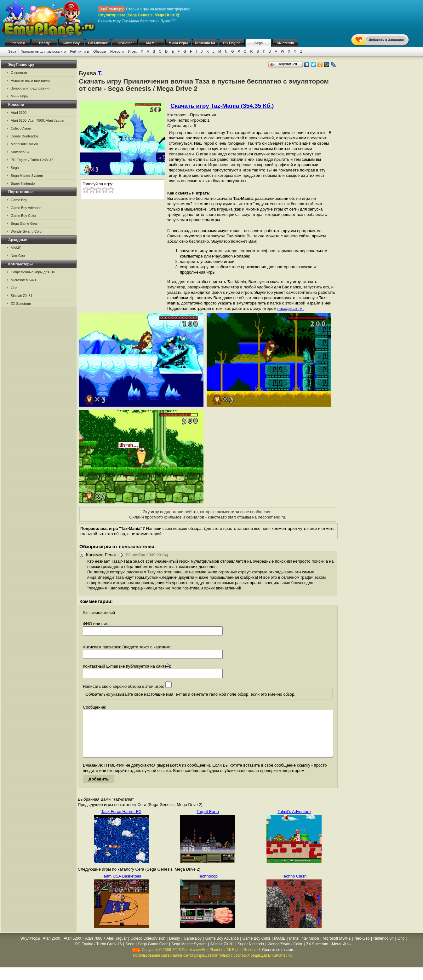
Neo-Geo (18, 256)
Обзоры (100, 51)
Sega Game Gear (24, 223)
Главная (18, 43)
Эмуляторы (30, 948)
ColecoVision (21, 128)
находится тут (291, 308)
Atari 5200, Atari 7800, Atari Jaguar (38, 120)
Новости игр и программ (30, 80)
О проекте (19, 72)
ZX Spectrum (21, 304)
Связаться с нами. (278, 959)
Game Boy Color (23, 216)
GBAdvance (98, 43)
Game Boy (71, 43)
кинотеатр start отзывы (229, 517)
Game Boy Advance (26, 208)
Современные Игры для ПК (33, 272)
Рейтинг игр (80, 51)
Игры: (133, 51)
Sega (259, 43)
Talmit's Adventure (294, 821)
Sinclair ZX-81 (22, 296)
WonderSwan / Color (27, 231)
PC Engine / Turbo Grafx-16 (32, 160)
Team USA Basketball (121, 886)
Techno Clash (294, 886)
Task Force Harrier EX (121, 821)
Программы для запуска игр (43, 51)
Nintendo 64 (205, 43)
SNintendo (286, 43)
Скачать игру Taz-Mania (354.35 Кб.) (222, 106)
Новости (117, 51)
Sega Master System (27, 176)
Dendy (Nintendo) (24, 136)
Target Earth (208, 821)
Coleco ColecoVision (148, 948)
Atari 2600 (19, 113)
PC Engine (232, 43)
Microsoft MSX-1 (23, 280)
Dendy (44, 43)
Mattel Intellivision (24, 144)
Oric (14, 288)
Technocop (208, 886)
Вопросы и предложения (31, 88)
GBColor (125, 43)
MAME (151, 43)
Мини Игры (178, 43)
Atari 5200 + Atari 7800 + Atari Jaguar (95, 948)
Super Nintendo (23, 183)
